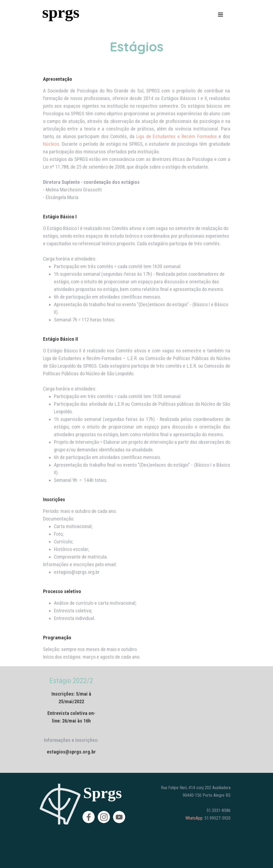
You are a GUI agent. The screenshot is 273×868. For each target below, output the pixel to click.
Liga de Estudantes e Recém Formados (177, 137)
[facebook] (89, 817)
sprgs (61, 12)
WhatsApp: (194, 818)
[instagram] (104, 817)
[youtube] (119, 817)
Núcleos (51, 144)
